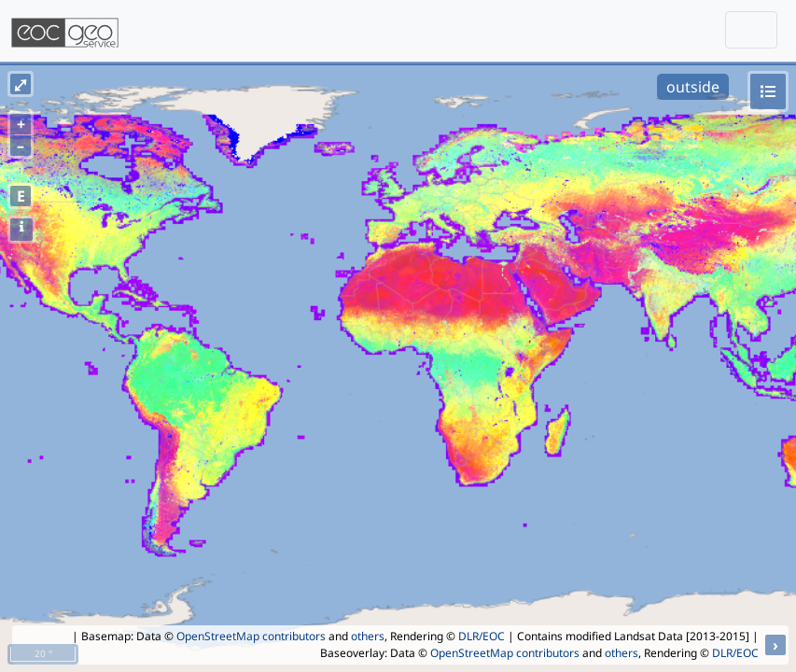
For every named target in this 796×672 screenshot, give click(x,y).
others (368, 636)
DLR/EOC (482, 636)
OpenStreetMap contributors (251, 636)
